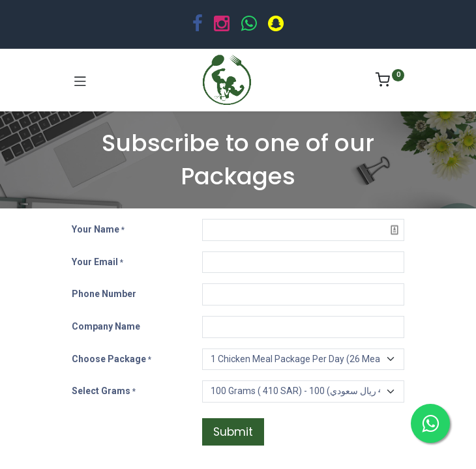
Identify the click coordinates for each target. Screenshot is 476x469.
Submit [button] (233, 432)
